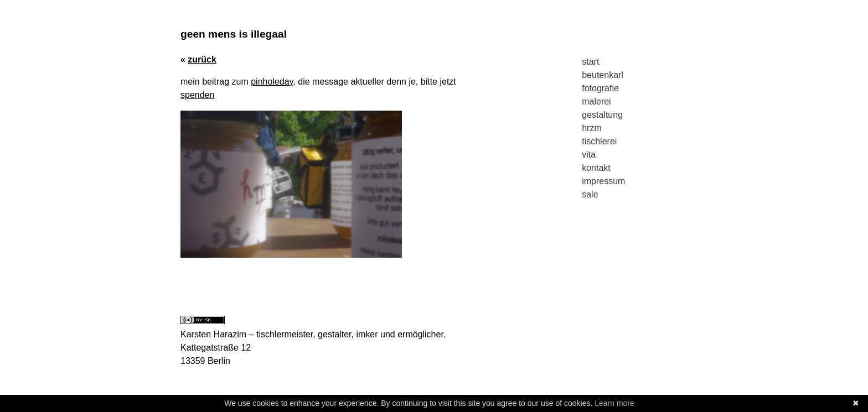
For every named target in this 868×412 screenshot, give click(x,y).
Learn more (614, 403)
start (590, 62)
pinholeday (272, 82)
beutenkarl (603, 75)
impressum (603, 181)
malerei (596, 101)
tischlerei (599, 141)
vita (589, 155)
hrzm (592, 128)
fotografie (600, 88)
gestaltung (602, 115)
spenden (197, 95)
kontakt (596, 168)
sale (590, 194)
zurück (202, 59)
